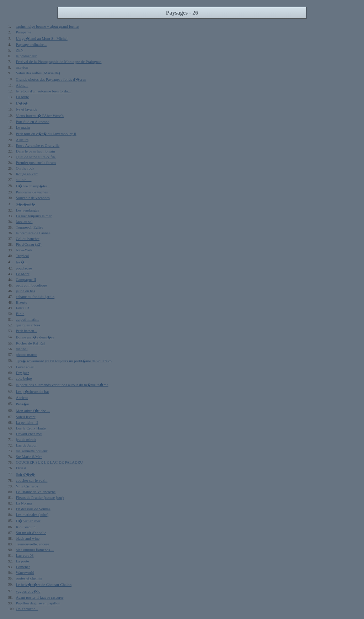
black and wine (28, 538)
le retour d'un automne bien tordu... (44, 91)
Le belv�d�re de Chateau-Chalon (44, 585)
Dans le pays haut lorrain (36, 151)
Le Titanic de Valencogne (36, 492)
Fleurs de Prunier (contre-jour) (40, 497)
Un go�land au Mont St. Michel (42, 38)
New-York (24, 250)
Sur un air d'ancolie (31, 533)
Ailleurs (22, 140)
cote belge (24, 378)
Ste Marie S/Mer (29, 457)
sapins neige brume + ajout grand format (48, 26)
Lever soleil (25, 367)
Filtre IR (23, 308)
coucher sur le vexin (32, 480)
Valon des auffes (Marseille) (38, 73)
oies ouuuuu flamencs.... (35, 550)
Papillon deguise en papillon (38, 603)
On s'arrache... (27, 609)
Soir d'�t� (26, 474)
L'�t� (22, 103)
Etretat (21, 468)
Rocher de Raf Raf (31, 343)
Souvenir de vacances (33, 198)
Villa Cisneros (27, 486)
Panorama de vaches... (33, 192)
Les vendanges (28, 210)
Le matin (23, 127)
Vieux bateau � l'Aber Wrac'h (40, 116)
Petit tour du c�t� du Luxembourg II (46, 134)
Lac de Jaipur (26, 445)
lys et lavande (27, 109)
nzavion (22, 67)
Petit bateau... (27, 331)
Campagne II (26, 279)
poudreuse (24, 268)
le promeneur (26, 56)
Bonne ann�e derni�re (35, 337)
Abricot (22, 397)
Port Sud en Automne (33, 122)
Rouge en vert (27, 174)
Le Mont (23, 274)
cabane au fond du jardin (35, 297)
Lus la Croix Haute (31, 428)
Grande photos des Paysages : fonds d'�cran (51, 79)
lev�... (22, 262)
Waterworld (25, 572)
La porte (23, 561)
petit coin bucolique (31, 285)
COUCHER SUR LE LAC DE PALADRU (50, 462)
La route (23, 97)
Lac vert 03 (25, 555)
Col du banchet (28, 239)
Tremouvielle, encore (33, 544)
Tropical (23, 256)
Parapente (24, 32)
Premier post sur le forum (36, 162)
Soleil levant (26, 417)
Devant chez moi (29, 434)
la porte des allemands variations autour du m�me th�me (62, 385)
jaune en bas (26, 291)
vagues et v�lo (28, 591)
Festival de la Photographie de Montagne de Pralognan (59, 62)
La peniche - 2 (27, 422)
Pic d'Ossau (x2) (29, 244)
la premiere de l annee (33, 233)
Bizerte (22, 302)
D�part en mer (28, 521)
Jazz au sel (24, 222)
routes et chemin (29, 578)
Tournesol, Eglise (30, 227)
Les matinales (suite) (32, 514)
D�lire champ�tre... (33, 186)
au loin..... (24, 180)
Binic (20, 314)
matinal (22, 349)
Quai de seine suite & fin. (36, 157)
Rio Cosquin (26, 527)
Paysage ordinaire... (31, 44)
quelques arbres (28, 325)
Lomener (23, 567)
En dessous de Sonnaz (33, 509)
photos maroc (27, 354)
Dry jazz (23, 373)
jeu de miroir (26, 439)
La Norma (24, 503)
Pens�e (23, 404)
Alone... (22, 85)
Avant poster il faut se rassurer (40, 597)
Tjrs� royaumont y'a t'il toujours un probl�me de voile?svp (64, 361)
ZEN (20, 50)
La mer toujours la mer (34, 216)
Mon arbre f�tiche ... (33, 411)
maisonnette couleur (32, 451)
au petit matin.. (28, 319)
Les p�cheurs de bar (33, 391)
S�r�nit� (26, 204)
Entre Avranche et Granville (38, 145)
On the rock (25, 168)
